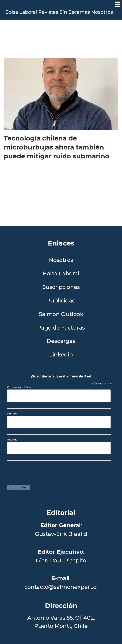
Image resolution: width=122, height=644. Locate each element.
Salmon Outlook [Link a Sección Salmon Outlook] (61, 314)
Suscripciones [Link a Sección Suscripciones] (61, 287)
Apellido (12, 440)
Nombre (12, 414)
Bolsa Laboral (21, 12)
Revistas (48, 12)
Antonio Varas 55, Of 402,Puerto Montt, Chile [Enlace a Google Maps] (61, 622)
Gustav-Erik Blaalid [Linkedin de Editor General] (61, 534)
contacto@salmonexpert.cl (61, 587)
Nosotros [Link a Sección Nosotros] (61, 260)
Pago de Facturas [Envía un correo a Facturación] (61, 328)
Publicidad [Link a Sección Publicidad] (61, 301)
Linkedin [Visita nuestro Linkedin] (61, 355)
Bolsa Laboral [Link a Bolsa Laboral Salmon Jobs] (61, 274)
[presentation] (61, 471)
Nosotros (102, 12)
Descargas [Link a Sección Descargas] (61, 341)
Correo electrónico (20, 387)
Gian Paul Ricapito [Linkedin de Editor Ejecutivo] (61, 560)
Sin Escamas (75, 12)
